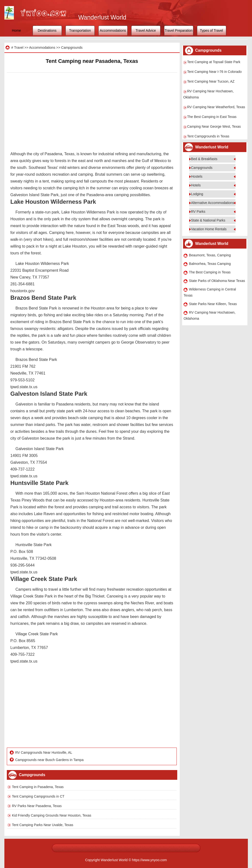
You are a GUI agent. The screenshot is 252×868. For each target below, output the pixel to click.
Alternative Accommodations (213, 203)
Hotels (196, 185)
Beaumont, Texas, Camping (210, 255)
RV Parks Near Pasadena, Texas (37, 806)
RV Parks (198, 212)
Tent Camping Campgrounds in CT (38, 796)
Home (16, 30)
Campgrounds (72, 48)
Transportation (80, 30)
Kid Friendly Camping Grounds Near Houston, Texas (52, 815)
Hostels (197, 176)
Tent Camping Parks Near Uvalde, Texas (43, 825)
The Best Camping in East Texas (212, 117)
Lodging (197, 194)
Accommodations (113, 30)
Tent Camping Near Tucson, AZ (211, 81)
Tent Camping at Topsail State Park (214, 62)
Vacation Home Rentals (209, 229)
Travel (19, 48)
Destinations (47, 30)
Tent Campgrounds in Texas (208, 136)
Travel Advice (146, 30)
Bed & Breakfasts (204, 159)
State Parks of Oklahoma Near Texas (217, 281)
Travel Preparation (179, 30)
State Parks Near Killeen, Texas (213, 304)
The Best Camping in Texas (210, 272)
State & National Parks (208, 220)
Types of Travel (211, 30)
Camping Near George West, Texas (214, 126)
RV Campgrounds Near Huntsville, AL (44, 752)
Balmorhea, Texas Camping (210, 264)
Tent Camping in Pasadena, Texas (38, 787)
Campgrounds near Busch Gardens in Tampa (50, 760)
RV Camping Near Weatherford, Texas (216, 107)
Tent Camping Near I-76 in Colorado (215, 72)
